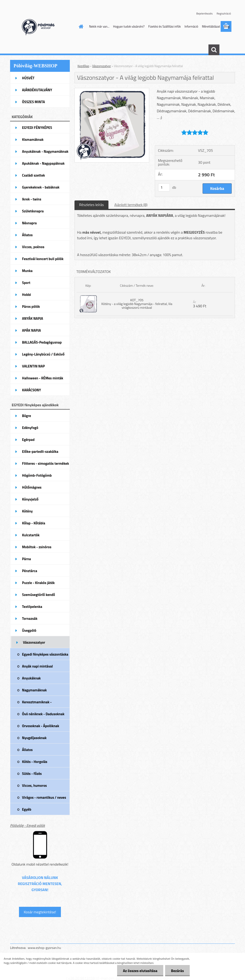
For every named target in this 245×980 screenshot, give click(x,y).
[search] (214, 50)
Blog (227, 26)
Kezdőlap (83, 66)
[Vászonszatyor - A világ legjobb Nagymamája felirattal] (112, 90)
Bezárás (177, 971)
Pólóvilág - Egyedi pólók (28, 825)
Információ (191, 26)
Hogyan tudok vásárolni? (129, 26)
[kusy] (164, 187)
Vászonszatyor (102, 66)
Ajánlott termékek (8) (131, 205)
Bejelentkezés (204, 13)
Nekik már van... (99, 26)
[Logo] (42, 27)
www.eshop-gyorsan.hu (44, 948)
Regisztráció (224, 13)
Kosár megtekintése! (40, 912)
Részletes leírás (91, 205)
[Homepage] (80, 26)
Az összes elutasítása (140, 971)
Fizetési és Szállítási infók (165, 26)
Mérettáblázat (211, 26)
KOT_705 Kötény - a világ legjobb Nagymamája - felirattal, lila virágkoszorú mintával (137, 304)
